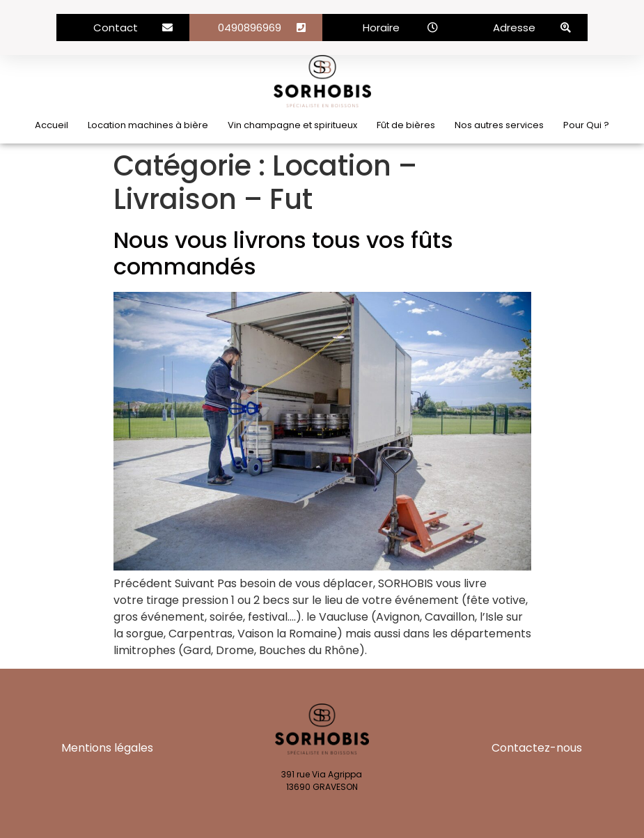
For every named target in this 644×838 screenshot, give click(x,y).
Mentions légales (107, 748)
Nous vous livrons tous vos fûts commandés (283, 253)
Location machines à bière (148, 125)
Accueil (52, 125)
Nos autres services (499, 125)
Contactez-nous (537, 748)
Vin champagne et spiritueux (292, 125)
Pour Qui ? (586, 125)
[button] (123, 28)
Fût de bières (406, 125)
